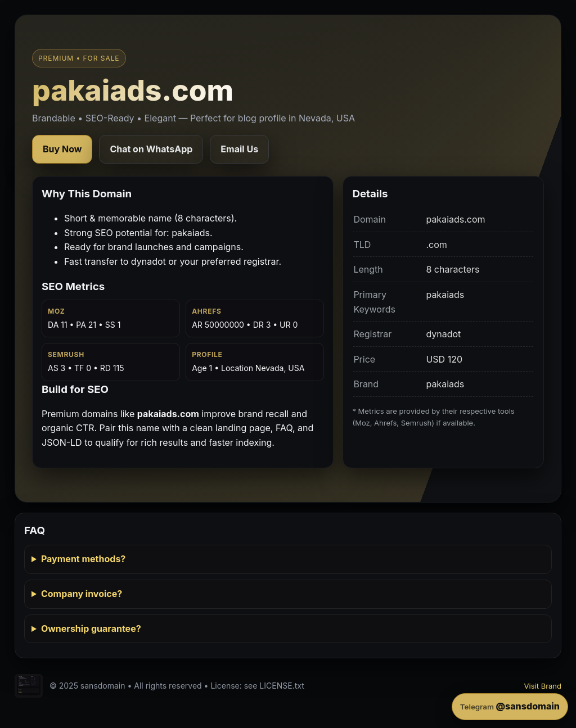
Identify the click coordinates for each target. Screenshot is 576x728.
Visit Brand (543, 686)
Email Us (239, 149)
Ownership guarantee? (91, 628)
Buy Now (62, 149)
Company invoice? (82, 594)
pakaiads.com (133, 90)
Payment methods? (83, 559)
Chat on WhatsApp (151, 149)
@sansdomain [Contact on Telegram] (510, 706)
